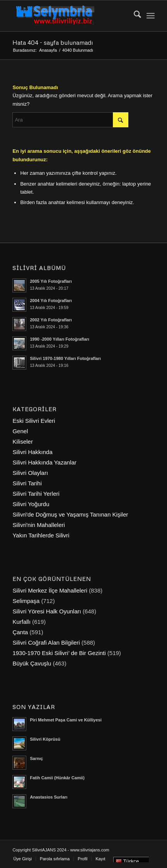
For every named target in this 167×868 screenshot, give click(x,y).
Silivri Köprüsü (45, 739)
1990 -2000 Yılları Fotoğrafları (59, 339)
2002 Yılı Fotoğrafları (51, 320)
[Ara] (134, 16)
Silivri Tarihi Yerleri (36, 494)
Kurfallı (21, 622)
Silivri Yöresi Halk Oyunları (47, 611)
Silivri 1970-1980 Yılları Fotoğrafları (65, 358)
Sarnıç (36, 758)
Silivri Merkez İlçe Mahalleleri (50, 590)
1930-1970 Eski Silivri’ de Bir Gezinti (59, 653)
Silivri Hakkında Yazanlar (44, 462)
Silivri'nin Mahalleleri (38, 525)
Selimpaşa (26, 601)
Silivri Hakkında (32, 452)
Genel (20, 431)
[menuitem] (134, 16)
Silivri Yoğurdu (31, 504)
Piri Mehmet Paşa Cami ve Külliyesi (66, 720)
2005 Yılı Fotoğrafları (51, 281)
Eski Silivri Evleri (34, 421)
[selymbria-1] (69, 16)
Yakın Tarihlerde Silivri (41, 535)
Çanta (20, 632)
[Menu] (151, 16)
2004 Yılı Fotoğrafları (51, 301)
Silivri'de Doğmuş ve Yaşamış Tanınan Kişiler (70, 514)
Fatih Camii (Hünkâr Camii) (57, 778)
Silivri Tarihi (27, 483)
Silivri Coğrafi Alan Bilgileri (46, 643)
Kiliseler (23, 442)
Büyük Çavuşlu (32, 663)
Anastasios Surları (49, 797)
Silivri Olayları (30, 473)
